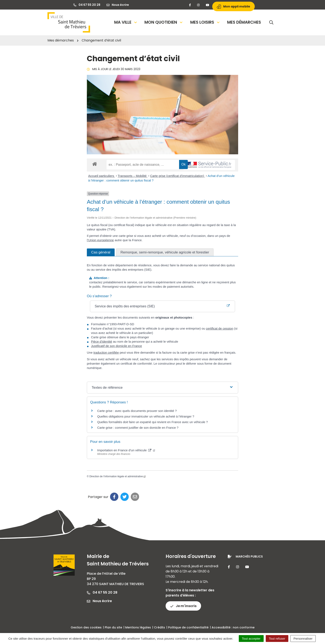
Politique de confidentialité (188, 627)
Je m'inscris (183, 606)
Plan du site (113, 627)
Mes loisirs (205, 22)
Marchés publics (249, 556)
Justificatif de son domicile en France (116, 346)
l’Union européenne (100, 240)
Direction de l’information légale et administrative (117, 476)
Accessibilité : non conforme (233, 627)
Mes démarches (244, 22)
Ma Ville (126, 22)
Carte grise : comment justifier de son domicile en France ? (138, 428)
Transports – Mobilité (133, 176)
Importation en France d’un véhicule (126, 450)
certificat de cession (220, 328)
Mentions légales (138, 627)
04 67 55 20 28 (102, 592)
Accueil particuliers (102, 176)
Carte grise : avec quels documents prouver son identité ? (137, 411)
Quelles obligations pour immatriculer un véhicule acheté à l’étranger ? (146, 416)
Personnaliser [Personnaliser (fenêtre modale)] (303, 639)
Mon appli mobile (233, 7)
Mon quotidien (164, 22)
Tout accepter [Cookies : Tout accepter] (251, 639)
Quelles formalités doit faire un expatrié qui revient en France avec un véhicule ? (153, 422)
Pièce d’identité (102, 341)
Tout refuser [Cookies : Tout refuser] (277, 639)
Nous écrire (99, 601)
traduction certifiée (106, 352)
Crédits (159, 627)
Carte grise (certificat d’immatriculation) (177, 176)
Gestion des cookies (86, 627)
